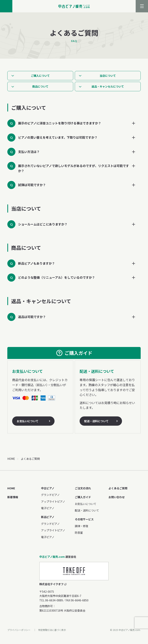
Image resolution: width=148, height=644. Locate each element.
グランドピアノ (50, 495)
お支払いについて (28, 421)
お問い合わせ (117, 497)
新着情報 (13, 497)
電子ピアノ (48, 508)
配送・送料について (96, 421)
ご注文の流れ (83, 488)
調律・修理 (82, 526)
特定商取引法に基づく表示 (52, 630)
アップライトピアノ (53, 501)
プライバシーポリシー (19, 630)
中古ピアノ (48, 488)
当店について (108, 76)
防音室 (79, 533)
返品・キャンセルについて (108, 86)
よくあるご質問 (118, 488)
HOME (11, 459)
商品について (40, 86)
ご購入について (40, 76)
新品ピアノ (48, 517)
